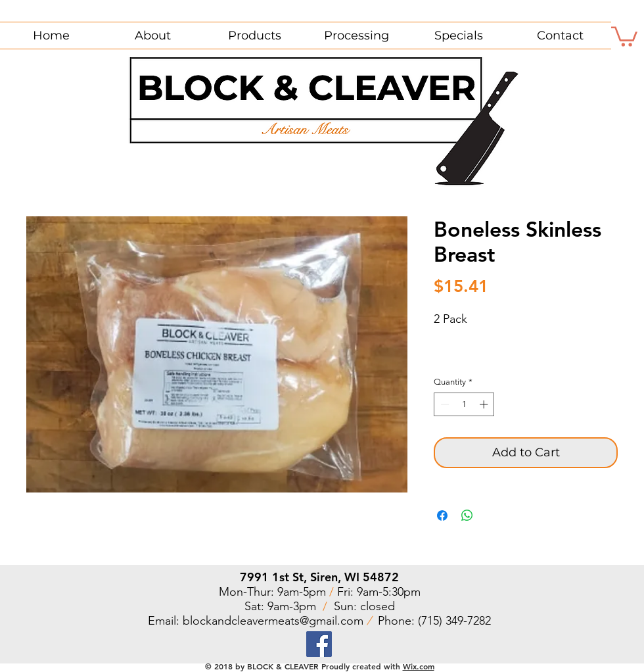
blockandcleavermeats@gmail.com (273, 621)
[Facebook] (319, 644)
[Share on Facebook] (442, 516)
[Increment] (485, 404)
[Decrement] (444, 404)
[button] (624, 36)
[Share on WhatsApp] (467, 516)
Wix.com (419, 666)
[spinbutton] (464, 404)
